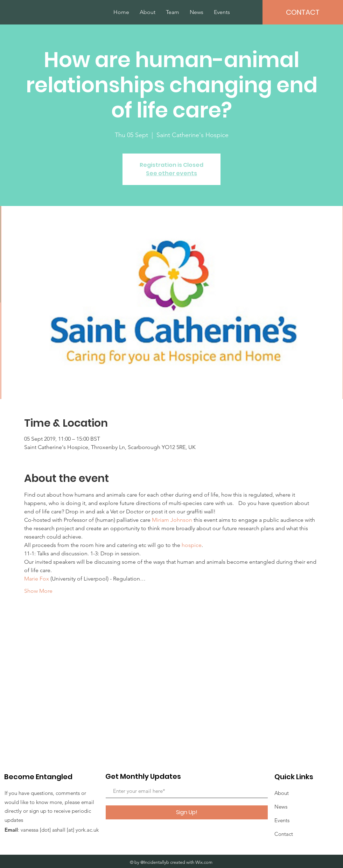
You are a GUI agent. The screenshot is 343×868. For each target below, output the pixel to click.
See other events (171, 173)
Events (282, 820)
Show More (38, 591)
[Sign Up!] (187, 812)
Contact (284, 834)
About (282, 793)
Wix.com (204, 862)
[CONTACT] (303, 12)
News (281, 807)
